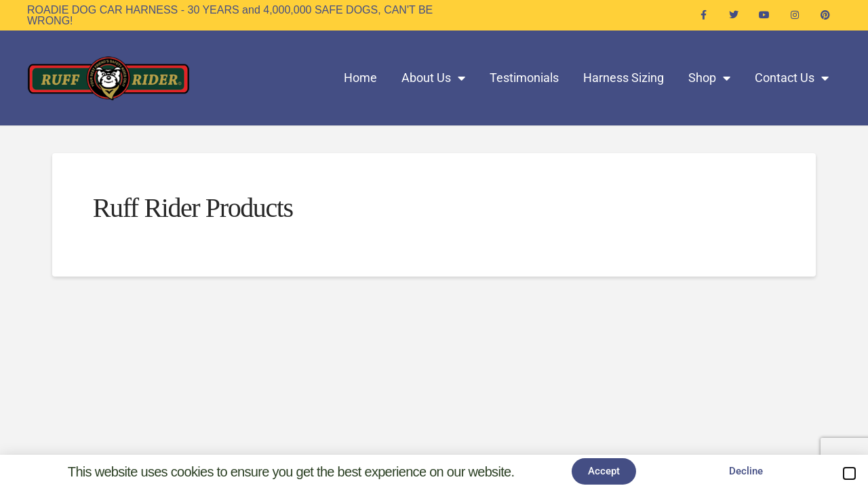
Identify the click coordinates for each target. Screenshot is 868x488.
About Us (433, 78)
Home (360, 78)
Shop (709, 78)
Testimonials (524, 78)
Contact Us (792, 78)
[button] (849, 473)
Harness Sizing (624, 78)
